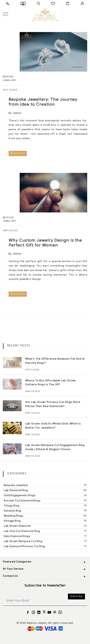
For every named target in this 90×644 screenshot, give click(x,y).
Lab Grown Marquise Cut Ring (45, 541)
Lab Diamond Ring (45, 490)
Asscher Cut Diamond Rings (45, 501)
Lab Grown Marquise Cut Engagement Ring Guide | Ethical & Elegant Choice (55, 447)
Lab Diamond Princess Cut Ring (45, 546)
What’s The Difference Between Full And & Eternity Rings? (55, 361)
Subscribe (76, 596)
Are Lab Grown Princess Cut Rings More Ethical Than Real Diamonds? (53, 404)
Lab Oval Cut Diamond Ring (45, 531)
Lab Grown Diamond (45, 526)
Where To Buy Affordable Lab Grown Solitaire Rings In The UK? (51, 383)
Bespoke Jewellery (45, 485)
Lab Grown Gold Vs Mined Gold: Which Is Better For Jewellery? (53, 426)
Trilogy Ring (45, 506)
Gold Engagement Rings (45, 495)
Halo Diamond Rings (45, 536)
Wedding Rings (45, 516)
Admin (17, 113)
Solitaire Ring (45, 511)
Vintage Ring (45, 521)
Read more (18, 153)
